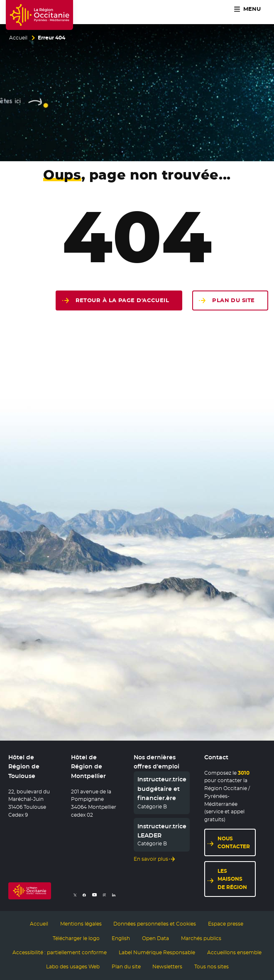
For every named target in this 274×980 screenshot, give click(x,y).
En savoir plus (151, 859)
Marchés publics (201, 938)
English (121, 938)
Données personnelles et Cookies (155, 924)
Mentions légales (81, 924)
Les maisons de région (232, 879)
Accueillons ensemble (234, 953)
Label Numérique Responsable (157, 953)
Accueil (18, 38)
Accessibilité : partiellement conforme (60, 953)
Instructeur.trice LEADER (162, 831)
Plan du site (233, 300)
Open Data (155, 938)
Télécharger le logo (76, 938)
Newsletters (167, 967)
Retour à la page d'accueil (122, 300)
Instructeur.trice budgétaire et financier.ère (162, 789)
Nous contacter (234, 842)
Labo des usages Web (73, 967)
